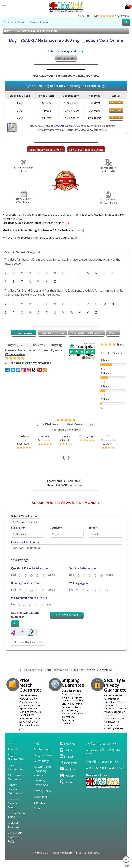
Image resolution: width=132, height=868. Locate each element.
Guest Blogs (42, 769)
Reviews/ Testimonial (25, 550)
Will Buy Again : (79, 591)
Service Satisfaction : (83, 576)
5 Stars (105, 360)
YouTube (68, 777)
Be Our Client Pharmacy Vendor (42, 779)
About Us (14, 757)
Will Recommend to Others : (30, 606)
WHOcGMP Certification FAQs (16, 845)
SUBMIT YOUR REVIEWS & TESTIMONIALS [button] (66, 511)
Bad (13, 583)
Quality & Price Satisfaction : (30, 576)
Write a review (15, 354)
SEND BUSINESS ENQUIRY (86, 150)
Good (52, 583)
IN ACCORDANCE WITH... (65, 491)
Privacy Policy (42, 799)
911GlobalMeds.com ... (44, 230)
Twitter (67, 758)
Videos (113, 333)
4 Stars (105, 373)
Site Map (40, 811)
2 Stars (105, 399)
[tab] (24, 333)
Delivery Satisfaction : (26, 591)
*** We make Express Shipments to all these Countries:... (41, 238)
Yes (107, 598)
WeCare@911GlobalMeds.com (105, 776)
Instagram (69, 771)
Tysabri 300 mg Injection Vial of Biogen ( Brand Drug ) (66, 86)
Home (7, 31)
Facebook (68, 752)
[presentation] (64, 465)
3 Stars (105, 386)
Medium (67, 784)
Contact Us (41, 817)
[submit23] (126, 22)
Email (93, 536)
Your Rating (20, 568)
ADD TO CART (116, 103)
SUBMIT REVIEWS (67, 623)
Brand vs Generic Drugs (13, 811)
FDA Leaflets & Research (86, 333)
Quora (66, 790)
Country (56, 536)
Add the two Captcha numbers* (25, 623)
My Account (41, 757)
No (71, 598)
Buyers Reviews (24, 333)
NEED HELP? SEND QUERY (46, 150)
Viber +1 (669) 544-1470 (103, 770)
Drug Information (52, 333)
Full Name (18, 536)
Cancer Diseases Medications (16, 797)
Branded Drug (63, 126)
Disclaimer (41, 805)
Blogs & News (43, 763)
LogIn (38, 751)
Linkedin (67, 765)
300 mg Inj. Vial (66, 58)
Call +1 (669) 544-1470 (102, 752)
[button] (66, 591)
